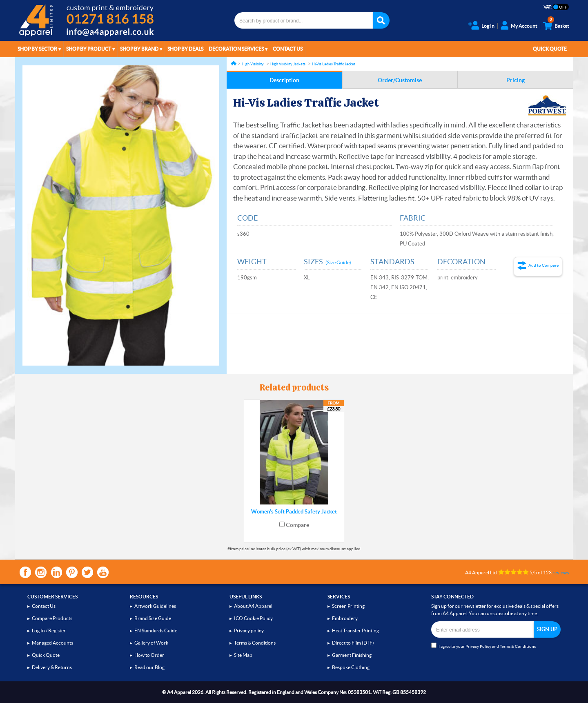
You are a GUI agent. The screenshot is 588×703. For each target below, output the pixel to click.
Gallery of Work (151, 643)
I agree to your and (483, 646)
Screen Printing (348, 606)
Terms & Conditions (255, 643)
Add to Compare (543, 265)
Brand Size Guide (153, 618)
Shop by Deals (185, 49)
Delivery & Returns (52, 667)
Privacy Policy (478, 646)
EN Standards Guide (156, 630)
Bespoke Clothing (351, 667)
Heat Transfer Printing (355, 630)
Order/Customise (400, 80)
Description (284, 80)
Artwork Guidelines (155, 606)
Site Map (243, 655)
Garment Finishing (352, 655)
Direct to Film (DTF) (353, 643)
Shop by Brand (139, 49)
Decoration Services (236, 49)
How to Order (149, 655)
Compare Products (52, 618)
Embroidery (345, 618)
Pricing (516, 80)
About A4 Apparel (253, 606)
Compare (297, 525)
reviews (561, 572)
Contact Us (288, 49)
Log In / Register (49, 630)
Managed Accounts (52, 643)
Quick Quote (550, 49)
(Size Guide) (338, 262)
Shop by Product (89, 49)
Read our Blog (149, 667)
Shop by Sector (37, 49)
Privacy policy (249, 630)
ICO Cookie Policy (253, 618)
